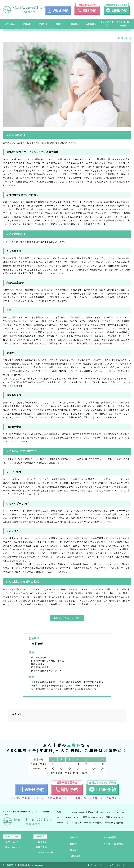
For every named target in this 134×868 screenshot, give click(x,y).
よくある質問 (110, 837)
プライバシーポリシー (120, 865)
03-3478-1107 (74, 817)
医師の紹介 (75, 856)
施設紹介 (74, 850)
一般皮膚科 (41, 842)
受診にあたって (13, 847)
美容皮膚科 (41, 847)
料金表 (73, 844)
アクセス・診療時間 (113, 844)
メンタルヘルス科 (45, 852)
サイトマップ (94, 865)
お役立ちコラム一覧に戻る (67, 618)
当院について (12, 842)
